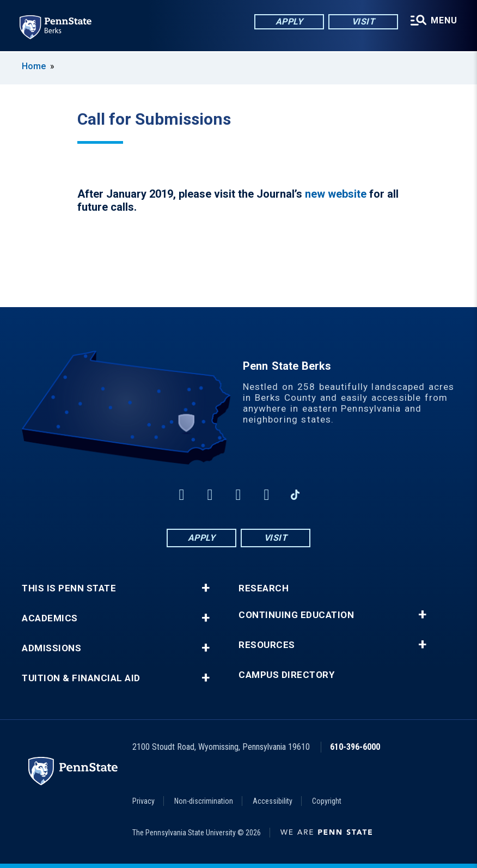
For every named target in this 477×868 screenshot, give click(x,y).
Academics (50, 618)
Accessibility (273, 801)
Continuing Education (296, 615)
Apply (289, 22)
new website (336, 194)
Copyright (327, 801)
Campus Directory (286, 675)
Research (264, 588)
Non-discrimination (204, 801)
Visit (363, 22)
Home (34, 66)
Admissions (51, 648)
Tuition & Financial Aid (81, 678)
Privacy (143, 801)
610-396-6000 (355, 747)
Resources (267, 645)
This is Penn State (69, 588)
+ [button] (206, 588)
